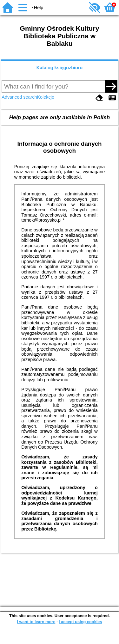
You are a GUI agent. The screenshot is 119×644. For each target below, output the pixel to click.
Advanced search (19, 97)
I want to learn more (36, 622)
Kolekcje (46, 97)
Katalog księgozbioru (60, 68)
